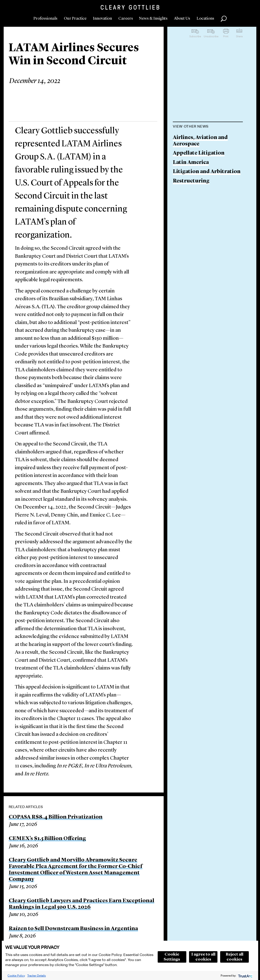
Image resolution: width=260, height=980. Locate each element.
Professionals (45, 19)
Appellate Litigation (199, 153)
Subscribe (195, 36)
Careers (126, 19)
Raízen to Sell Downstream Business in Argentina (73, 929)
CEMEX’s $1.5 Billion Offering (47, 839)
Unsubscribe (211, 36)
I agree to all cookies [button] (203, 957)
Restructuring (191, 181)
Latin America (191, 163)
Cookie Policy (16, 976)
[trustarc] (245, 976)
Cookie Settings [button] (172, 957)
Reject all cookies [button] (234, 957)
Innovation (102, 19)
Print (226, 36)
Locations (205, 19)
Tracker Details (37, 976)
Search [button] (224, 19)
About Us (182, 19)
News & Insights (153, 19)
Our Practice (75, 19)
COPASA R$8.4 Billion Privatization (56, 817)
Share (239, 36)
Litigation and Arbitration (207, 172)
